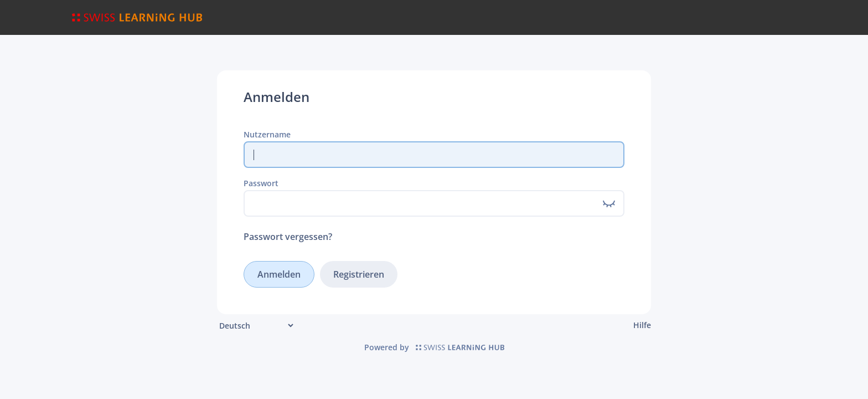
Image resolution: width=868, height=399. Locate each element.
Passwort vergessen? (288, 237)
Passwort (261, 183)
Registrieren (359, 274)
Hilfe (642, 325)
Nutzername (267, 134)
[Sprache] (256, 326)
